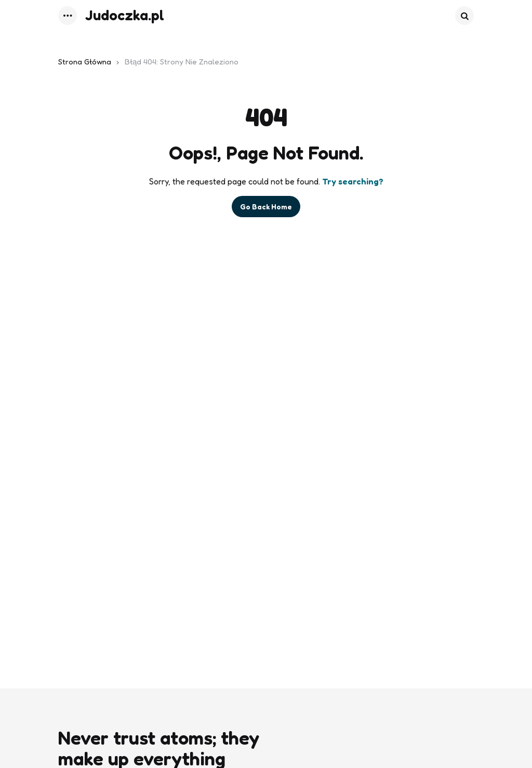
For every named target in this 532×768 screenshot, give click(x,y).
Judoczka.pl (125, 15)
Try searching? (353, 181)
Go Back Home (266, 207)
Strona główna (85, 62)
